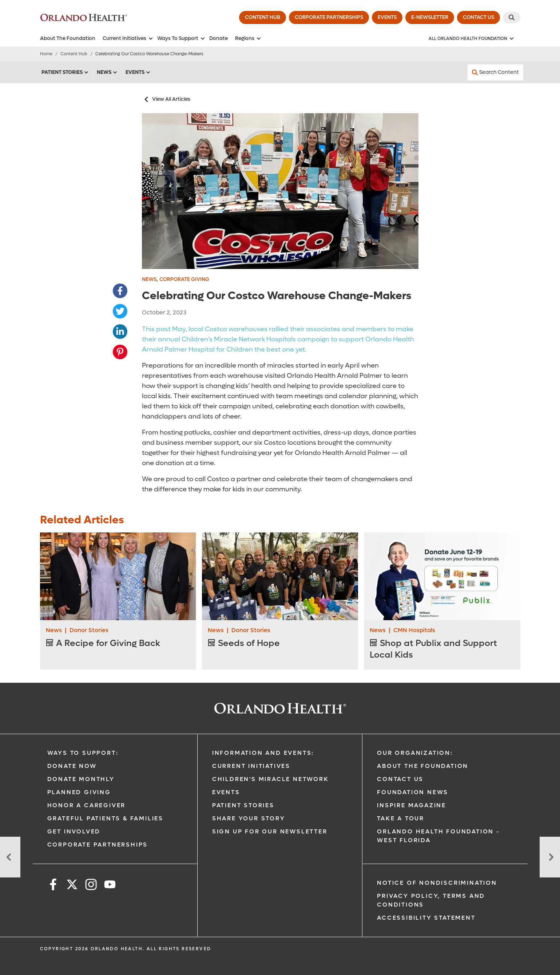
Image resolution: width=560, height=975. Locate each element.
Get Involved (74, 831)
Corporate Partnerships (98, 845)
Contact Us (400, 779)
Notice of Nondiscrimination (437, 883)
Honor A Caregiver (87, 805)
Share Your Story (249, 818)
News (107, 72)
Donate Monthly (81, 779)
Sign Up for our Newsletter (270, 831)
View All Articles (166, 99)
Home (46, 54)
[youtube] (110, 886)
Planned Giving (79, 792)
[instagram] (91, 886)
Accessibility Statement (426, 918)
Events (138, 72)
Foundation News (413, 792)
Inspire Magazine (412, 805)
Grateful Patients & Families (105, 818)
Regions (248, 38)
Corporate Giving (184, 279)
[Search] (512, 17)
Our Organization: (415, 753)
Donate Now (72, 766)
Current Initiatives (128, 38)
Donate (219, 38)
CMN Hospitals (414, 630)
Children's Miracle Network (271, 779)
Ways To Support (181, 38)
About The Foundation (68, 38)
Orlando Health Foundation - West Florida (438, 836)
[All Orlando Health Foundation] (472, 39)
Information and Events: (263, 753)
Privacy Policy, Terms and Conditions (431, 900)
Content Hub (74, 54)
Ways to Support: (83, 753)
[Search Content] (495, 72)
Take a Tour (401, 818)
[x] (72, 886)
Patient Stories (65, 72)
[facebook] (53, 886)
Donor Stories (89, 630)
